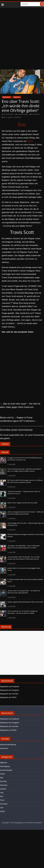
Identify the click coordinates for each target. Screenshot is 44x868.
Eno (5, 117)
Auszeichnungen (6, 770)
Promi (2, 800)
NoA (2, 796)
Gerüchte (3, 781)
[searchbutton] (42, 4)
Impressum (4, 748)
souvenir (10, 117)
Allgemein (17, 97)
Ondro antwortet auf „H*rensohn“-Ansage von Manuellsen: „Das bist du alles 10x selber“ (23, 612)
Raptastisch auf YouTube (9, 694)
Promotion (4, 804)
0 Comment (35, 114)
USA (2, 808)
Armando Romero (23, 114)
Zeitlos (2, 811)
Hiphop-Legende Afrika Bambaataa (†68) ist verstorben (25, 602)
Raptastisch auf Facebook (10, 687)
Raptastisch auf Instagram (10, 690)
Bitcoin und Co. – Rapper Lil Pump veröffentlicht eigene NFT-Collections (19, 419)
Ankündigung (5, 766)
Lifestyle (3, 789)
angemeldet (14, 435)
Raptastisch (7, 97)
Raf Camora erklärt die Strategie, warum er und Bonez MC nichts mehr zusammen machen (25, 481)
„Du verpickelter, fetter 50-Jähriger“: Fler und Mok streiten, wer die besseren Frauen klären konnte (24, 558)
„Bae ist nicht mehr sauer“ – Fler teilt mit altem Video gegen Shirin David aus (20, 405)
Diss (2, 778)
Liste (2, 793)
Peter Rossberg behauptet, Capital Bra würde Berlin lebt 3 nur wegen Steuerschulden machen (24, 470)
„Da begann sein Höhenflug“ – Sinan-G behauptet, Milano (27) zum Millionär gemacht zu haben (24, 547)
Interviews (4, 785)
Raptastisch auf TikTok (8, 697)
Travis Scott (17, 117)
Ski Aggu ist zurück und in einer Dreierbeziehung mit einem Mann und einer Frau (25, 459)
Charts (2, 774)
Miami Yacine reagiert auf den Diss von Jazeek (22, 503)
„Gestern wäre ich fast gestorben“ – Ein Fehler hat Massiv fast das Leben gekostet (24, 592)
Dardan (30, 141)
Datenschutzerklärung (8, 745)
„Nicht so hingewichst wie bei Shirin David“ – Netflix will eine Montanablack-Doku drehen (25, 513)
